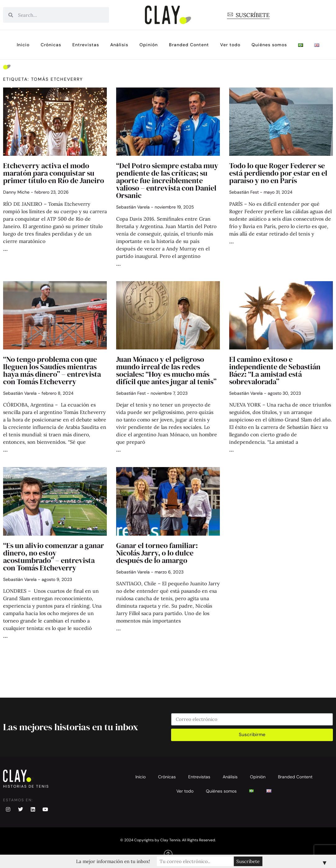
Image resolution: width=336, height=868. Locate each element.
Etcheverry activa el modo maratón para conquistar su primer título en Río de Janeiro (54, 173)
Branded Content (189, 45)
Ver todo (230, 45)
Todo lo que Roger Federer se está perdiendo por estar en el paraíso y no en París (278, 173)
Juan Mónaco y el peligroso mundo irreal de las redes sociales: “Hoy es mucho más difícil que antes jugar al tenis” (166, 370)
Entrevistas (86, 45)
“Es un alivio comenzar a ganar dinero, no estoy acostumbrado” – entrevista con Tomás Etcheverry (54, 557)
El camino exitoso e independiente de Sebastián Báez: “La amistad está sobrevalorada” (275, 370)
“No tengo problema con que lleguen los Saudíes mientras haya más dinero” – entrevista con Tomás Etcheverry (52, 370)
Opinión (149, 45)
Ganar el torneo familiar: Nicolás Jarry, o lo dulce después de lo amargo (157, 553)
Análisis (119, 45)
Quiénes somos (269, 45)
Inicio (23, 45)
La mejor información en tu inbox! (114, 861)
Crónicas (51, 45)
